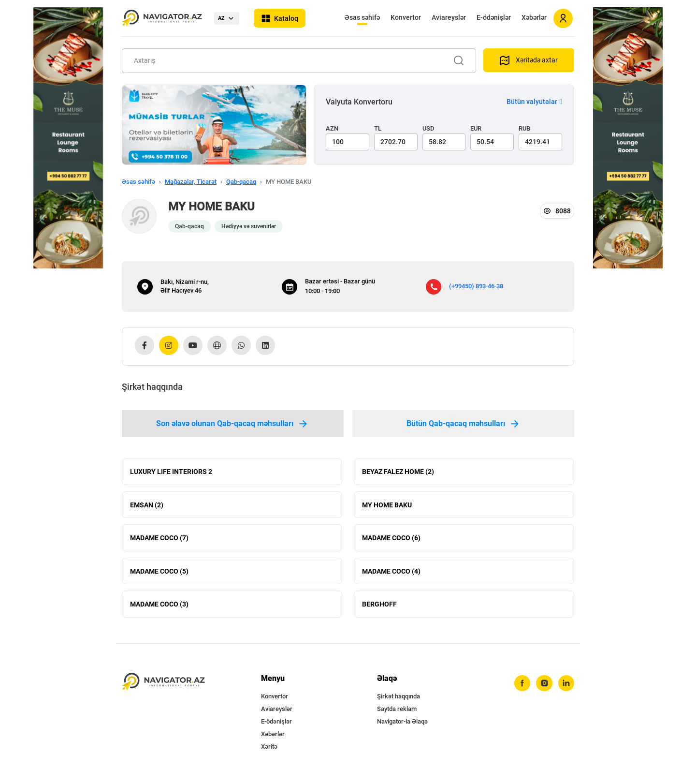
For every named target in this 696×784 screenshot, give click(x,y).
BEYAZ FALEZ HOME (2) (398, 472)
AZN (332, 128)
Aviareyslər (449, 17)
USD (428, 128)
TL (378, 128)
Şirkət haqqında (399, 700)
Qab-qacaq (241, 182)
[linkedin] (566, 687)
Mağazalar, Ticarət (191, 182)
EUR (476, 128)
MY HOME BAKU (387, 506)
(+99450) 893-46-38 (476, 286)
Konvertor (406, 17)
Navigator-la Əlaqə (402, 725)
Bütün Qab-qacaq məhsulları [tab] (464, 424)
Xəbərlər (534, 17)
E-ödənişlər (494, 17)
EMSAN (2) (147, 506)
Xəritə (269, 750)
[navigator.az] (163, 686)
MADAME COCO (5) (159, 574)
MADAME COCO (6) (391, 540)
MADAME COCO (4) (391, 574)
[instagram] (544, 687)
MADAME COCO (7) (159, 540)
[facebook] (522, 687)
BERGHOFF (379, 607)
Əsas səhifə (362, 17)
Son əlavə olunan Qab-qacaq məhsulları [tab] (232, 424)
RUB (524, 128)
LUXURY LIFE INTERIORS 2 (171, 472)
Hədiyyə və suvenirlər (249, 226)
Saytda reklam (397, 713)
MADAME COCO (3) (159, 607)
